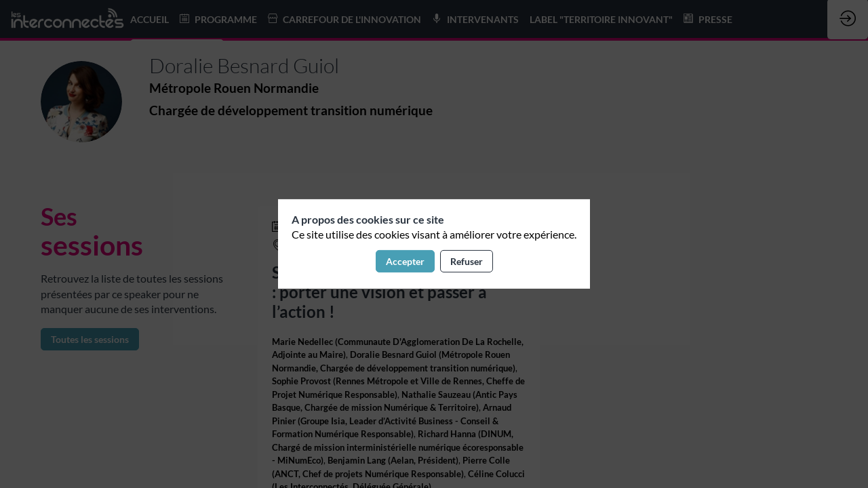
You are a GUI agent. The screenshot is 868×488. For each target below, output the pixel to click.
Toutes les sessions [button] (90, 339)
